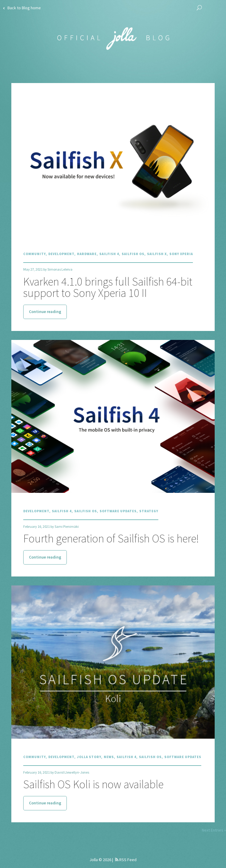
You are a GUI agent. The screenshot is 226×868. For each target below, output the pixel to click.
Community (34, 254)
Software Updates (118, 511)
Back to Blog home (22, 8)
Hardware (87, 254)
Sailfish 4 (109, 254)
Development (61, 254)
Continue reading (45, 312)
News (109, 757)
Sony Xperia (181, 254)
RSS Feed (126, 860)
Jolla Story (89, 757)
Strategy (149, 511)
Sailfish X (157, 254)
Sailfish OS (133, 254)
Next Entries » (214, 830)
